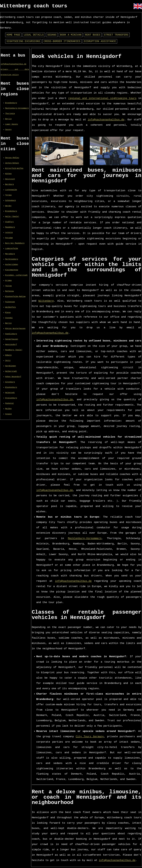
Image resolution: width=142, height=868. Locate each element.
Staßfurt (9, 222)
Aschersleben (12, 265)
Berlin (8, 119)
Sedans (52, 35)
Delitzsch (10, 179)
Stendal (9, 318)
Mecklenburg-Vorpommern (17, 108)
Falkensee (10, 302)
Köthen (8, 174)
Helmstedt (10, 393)
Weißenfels (11, 307)
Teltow (8, 286)
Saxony (8, 130)
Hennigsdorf (11, 345)
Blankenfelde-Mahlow (15, 297)
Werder (8, 206)
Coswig (8, 414)
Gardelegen (11, 366)
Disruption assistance (100, 41)
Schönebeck (11, 201)
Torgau (8, 195)
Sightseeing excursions (23, 41)
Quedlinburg (11, 334)
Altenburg (10, 382)
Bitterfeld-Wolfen (14, 168)
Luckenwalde (11, 190)
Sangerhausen (12, 339)
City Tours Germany (90, 737)
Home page (13, 35)
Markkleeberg (12, 259)
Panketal (9, 403)
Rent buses (93, 35)
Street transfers (116, 35)
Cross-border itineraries (62, 41)
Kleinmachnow (12, 270)
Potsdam (9, 238)
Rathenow (9, 291)
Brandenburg (11, 103)
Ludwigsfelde (12, 249)
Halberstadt (11, 371)
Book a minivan (71, 35)
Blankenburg (11, 387)
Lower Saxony (12, 124)
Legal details (34, 35)
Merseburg (10, 254)
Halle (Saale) (12, 217)
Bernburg (9, 184)
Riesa (8, 313)
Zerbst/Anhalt (12, 163)
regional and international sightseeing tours (102, 98)
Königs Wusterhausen (15, 329)
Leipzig (9, 233)
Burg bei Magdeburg (15, 243)
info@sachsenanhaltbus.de (13, 64)
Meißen (8, 409)
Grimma (8, 281)
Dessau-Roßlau (12, 158)
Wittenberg (46, 301)
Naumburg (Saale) (14, 350)
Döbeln (8, 355)
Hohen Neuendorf (13, 377)
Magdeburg (10, 227)
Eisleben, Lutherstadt (16, 275)
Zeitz (8, 361)
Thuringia (10, 114)
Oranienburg (11, 398)
